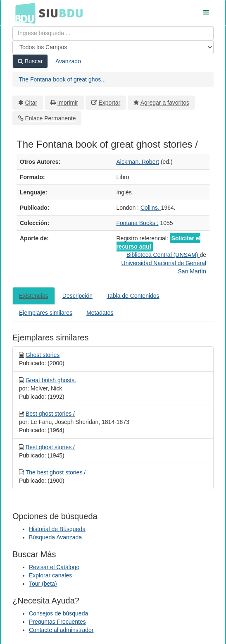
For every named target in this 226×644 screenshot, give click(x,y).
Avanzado (68, 61)
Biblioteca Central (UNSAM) (163, 255)
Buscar (30, 61)
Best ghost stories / (50, 414)
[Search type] (113, 47)
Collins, (151, 208)
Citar (31, 103)
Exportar (109, 103)
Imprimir (68, 103)
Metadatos (100, 313)
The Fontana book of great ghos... (62, 79)
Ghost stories (43, 355)
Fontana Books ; (138, 223)
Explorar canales (50, 575)
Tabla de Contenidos (133, 296)
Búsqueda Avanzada (55, 537)
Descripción (77, 296)
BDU (23, 13)
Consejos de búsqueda (58, 613)
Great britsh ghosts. (51, 380)
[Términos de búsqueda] (113, 33)
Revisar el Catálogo (54, 567)
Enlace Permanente (51, 118)
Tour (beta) (43, 584)
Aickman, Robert (138, 162)
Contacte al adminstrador (61, 630)
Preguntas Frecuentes (57, 622)
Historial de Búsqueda (57, 529)
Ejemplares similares (46, 313)
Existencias (34, 296)
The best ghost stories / (56, 472)
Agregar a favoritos (165, 103)
